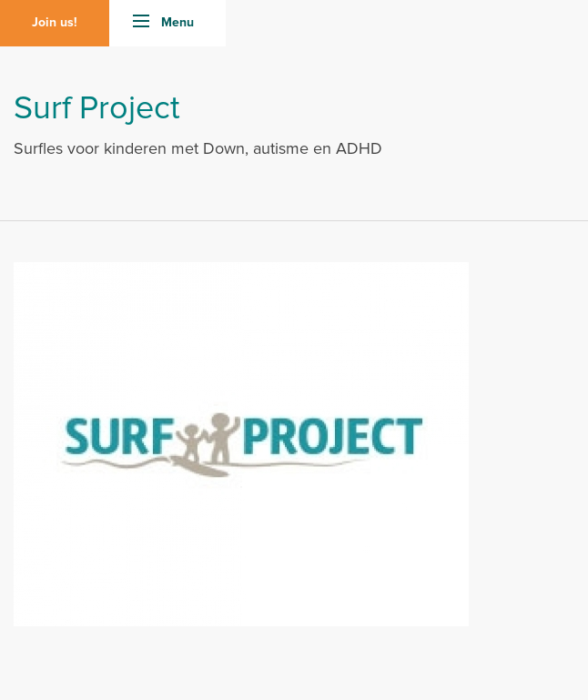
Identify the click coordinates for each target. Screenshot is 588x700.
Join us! (55, 23)
